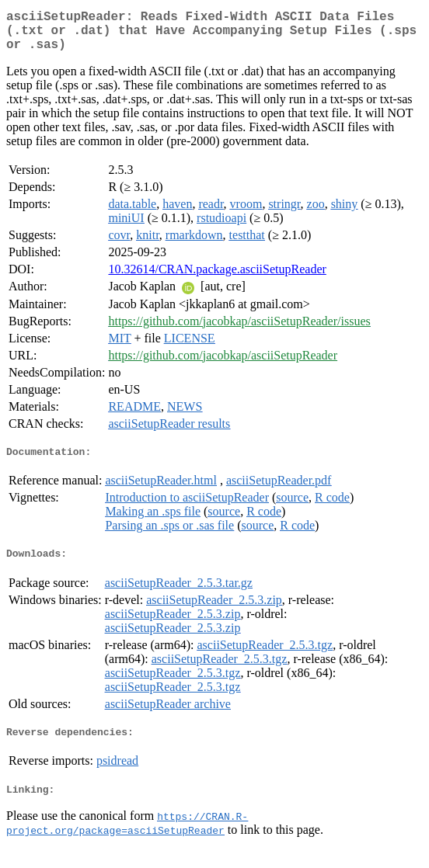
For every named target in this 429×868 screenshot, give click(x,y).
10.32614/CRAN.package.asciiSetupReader (217, 278)
